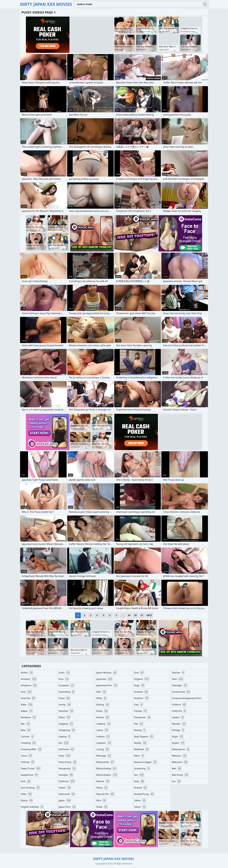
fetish (65, 717)
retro (139, 756)
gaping (65, 737)
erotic (64, 673)
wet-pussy (180, 775)
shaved (141, 788)
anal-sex (28, 698)
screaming (142, 768)
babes (27, 711)
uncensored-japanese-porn (187, 699)
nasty (102, 788)
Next (149, 615)
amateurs (29, 685)
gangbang (67, 730)
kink (101, 692)
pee (139, 724)
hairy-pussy (68, 762)
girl (64, 743)
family (65, 705)
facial (64, 698)
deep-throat (31, 768)
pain (139, 705)
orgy (140, 685)
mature (103, 781)
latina (102, 730)
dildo (26, 794)
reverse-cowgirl (146, 762)
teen (178, 679)
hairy (65, 756)
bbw (26, 730)
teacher (178, 673)
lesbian (103, 737)
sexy (139, 781)
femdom (66, 711)
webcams (180, 762)
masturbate (105, 762)
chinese (28, 762)
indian (65, 788)
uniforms (179, 711)
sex (139, 775)
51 (142, 615)
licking (103, 749)
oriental (141, 692)
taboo (140, 800)
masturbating (106, 768)
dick (26, 781)
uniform (179, 705)
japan (65, 800)
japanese (104, 679)
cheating (28, 743)
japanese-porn (107, 685)
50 (136, 615)
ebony (27, 800)
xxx (176, 781)
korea (102, 711)
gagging (66, 724)
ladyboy (104, 724)
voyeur (178, 743)
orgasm (142, 679)
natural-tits (105, 794)
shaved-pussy (144, 794)
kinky (101, 698)
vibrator (179, 724)
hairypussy (67, 768)
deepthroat (30, 775)
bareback (29, 717)
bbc (26, 724)
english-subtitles (32, 807)
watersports (181, 749)
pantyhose (143, 717)
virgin (178, 737)
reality (140, 743)
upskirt (178, 717)
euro (64, 679)
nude (102, 807)
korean (103, 717)
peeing (140, 730)
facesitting (67, 692)
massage (104, 756)
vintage (178, 730)
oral (139, 673)
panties (141, 711)
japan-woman (107, 673)
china (27, 756)
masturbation (107, 775)
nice (101, 800)
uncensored (181, 692)
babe (27, 705)
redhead (142, 749)
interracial (67, 794)
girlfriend (67, 749)
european (67, 685)
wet (177, 768)
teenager (180, 685)
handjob (66, 775)
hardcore (67, 781)
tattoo (140, 807)
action (27, 673)
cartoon (27, 737)
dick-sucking (31, 788)
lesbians (104, 743)
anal (26, 692)
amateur (29, 679)
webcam (179, 756)
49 (129, 615)
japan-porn (67, 807)
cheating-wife (31, 749)
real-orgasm (144, 737)
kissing (103, 705)
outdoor (141, 698)
